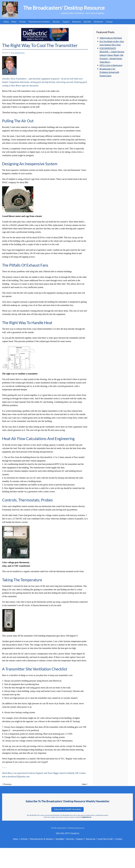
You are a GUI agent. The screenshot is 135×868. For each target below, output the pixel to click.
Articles (23, 22)
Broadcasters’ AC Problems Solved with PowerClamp (109, 72)
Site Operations (18, 53)
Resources (77, 22)
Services (56, 22)
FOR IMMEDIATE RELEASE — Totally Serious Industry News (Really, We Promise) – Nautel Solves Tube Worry (112, 55)
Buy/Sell (87, 22)
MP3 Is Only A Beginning (111, 65)
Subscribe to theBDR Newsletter (67, 809)
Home (6, 22)
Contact (109, 22)
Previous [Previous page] (7, 784)
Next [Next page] (85, 784)
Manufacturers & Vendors (39, 22)
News (14, 22)
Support (66, 22)
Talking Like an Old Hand (111, 38)
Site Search (98, 22)
